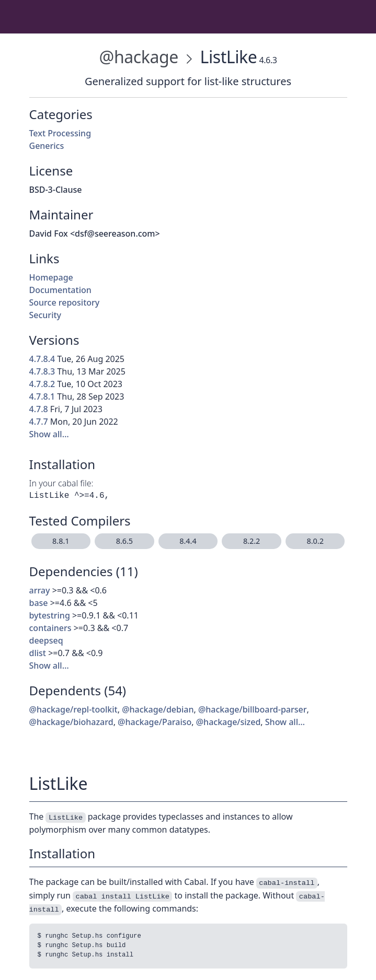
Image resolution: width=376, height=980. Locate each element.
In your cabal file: (61, 483)
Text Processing (60, 133)
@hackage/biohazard (71, 722)
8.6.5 (124, 541)
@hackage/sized (229, 722)
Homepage (51, 277)
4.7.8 (39, 409)
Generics (47, 146)
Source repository (65, 302)
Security (45, 315)
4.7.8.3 (42, 371)
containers (50, 628)
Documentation (60, 290)
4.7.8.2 (42, 384)
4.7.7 (39, 422)
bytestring (50, 615)
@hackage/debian (158, 709)
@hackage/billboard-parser (253, 709)
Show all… (49, 434)
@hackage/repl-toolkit (73, 709)
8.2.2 (252, 541)
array (40, 590)
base (39, 603)
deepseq (46, 640)
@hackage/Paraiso (155, 722)
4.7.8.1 (42, 396)
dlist (38, 653)
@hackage (139, 57)
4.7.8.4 (42, 359)
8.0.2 (315, 541)
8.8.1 (61, 541)
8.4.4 (188, 541)
